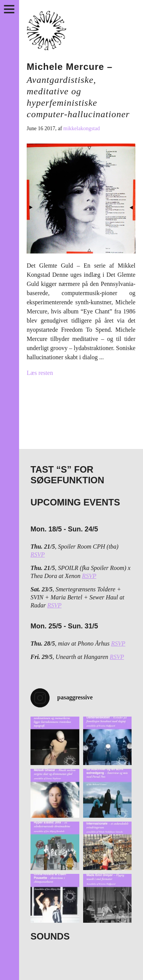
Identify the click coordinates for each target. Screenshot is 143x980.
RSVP (38, 555)
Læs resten (40, 373)
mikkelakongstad (82, 128)
